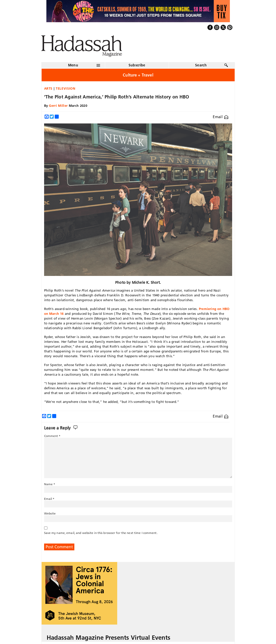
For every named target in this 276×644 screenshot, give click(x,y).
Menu (73, 65)
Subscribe (137, 65)
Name (50, 484)
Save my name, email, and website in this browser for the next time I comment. (101, 533)
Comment (52, 436)
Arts (48, 88)
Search (201, 65)
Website (50, 513)
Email (220, 117)
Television (66, 88)
